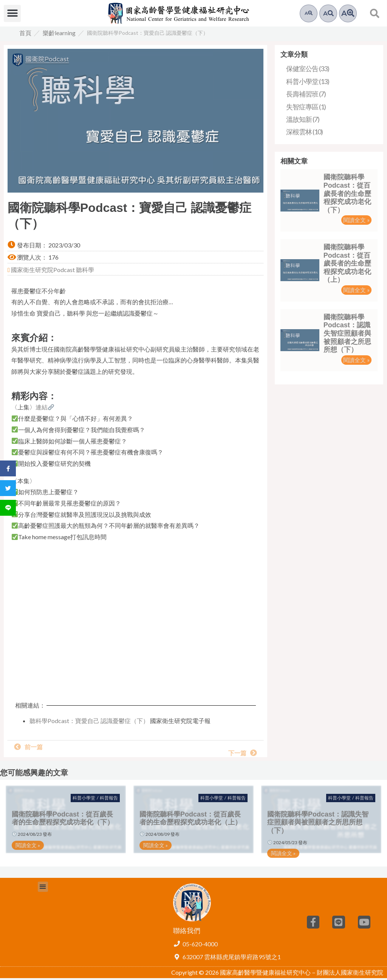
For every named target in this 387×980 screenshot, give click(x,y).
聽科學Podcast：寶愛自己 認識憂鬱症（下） (89, 723)
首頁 (25, 35)
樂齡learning (59, 35)
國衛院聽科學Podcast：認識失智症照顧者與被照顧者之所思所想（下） (347, 335)
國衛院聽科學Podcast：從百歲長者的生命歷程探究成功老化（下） (347, 195)
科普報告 (109, 800)
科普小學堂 (84, 800)
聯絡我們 (187, 932)
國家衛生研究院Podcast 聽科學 (52, 271)
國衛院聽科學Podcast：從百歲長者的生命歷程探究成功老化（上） (347, 265)
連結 (45, 409)
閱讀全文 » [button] (356, 222)
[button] (12, 13)
